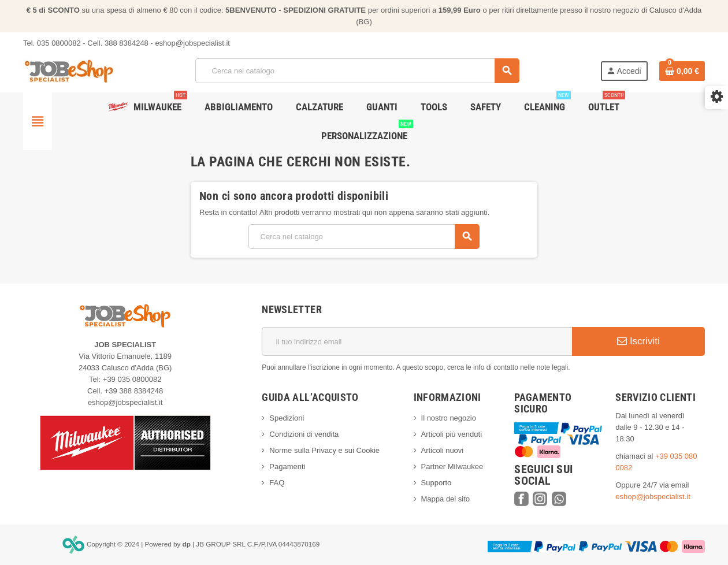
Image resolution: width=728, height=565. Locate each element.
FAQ (277, 483)
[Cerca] (357, 71)
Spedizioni (287, 418)
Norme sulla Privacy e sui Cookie (324, 450)
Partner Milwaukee (452, 467)
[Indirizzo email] (417, 341)
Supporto (437, 483)
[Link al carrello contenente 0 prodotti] (682, 71)
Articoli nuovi (443, 450)
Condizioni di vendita (304, 434)
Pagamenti (287, 467)
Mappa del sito (446, 499)
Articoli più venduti (452, 434)
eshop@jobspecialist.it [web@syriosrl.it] (653, 497)
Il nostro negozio (449, 418)
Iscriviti (638, 341)
